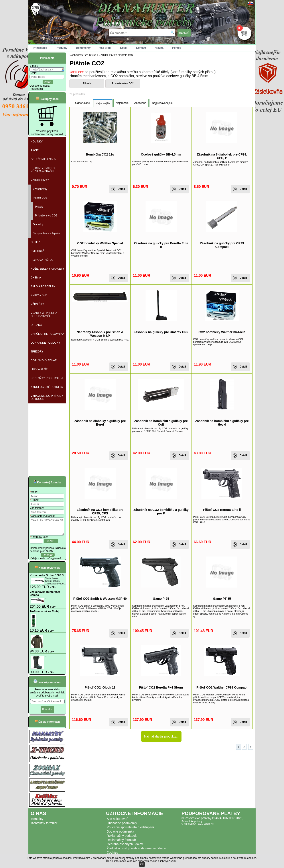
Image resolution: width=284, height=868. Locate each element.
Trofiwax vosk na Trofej (44, 615)
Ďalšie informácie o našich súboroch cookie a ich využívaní (141, 861)
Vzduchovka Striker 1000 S (47, 579)
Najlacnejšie (103, 103)
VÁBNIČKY (37, 304)
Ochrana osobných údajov (125, 847)
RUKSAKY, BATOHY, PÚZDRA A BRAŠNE (43, 170)
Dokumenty (83, 48)
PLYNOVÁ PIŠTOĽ (42, 260)
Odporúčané (83, 103)
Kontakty (37, 822)
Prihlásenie (40, 48)
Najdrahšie (122, 103)
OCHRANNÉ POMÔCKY (45, 343)
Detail (121, 189)
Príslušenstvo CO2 (46, 216)
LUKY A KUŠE (39, 369)
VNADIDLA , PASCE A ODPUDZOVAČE (44, 315)
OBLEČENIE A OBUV (43, 159)
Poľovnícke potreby (192, 825)
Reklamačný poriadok (122, 839)
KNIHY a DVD (39, 295)
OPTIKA (35, 242)
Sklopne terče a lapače (46, 233)
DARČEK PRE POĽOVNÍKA (47, 334)
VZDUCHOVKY (40, 180)
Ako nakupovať (117, 822)
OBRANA (36, 325)
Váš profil (105, 48)
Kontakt (141, 48)
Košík (124, 48)
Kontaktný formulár (44, 826)
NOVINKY (37, 142)
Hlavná (159, 48)
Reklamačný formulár (121, 843)
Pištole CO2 (40, 198)
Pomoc (177, 48)
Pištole (39, 207)
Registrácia (36, 89)
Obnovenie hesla (39, 86)
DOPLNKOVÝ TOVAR (44, 360)
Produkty (61, 48)
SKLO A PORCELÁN (43, 286)
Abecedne (140, 103)
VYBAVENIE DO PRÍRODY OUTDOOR (47, 397)
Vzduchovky (40, 189)
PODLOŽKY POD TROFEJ (47, 378)
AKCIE (35, 150)
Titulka (93, 55)
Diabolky (38, 224)
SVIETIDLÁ (37, 251)
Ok (142, 864)
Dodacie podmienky (120, 835)
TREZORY (37, 352)
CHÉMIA (36, 278)
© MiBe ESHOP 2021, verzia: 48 (197, 827)
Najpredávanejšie (162, 103)
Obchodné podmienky (122, 826)
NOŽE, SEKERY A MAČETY (47, 269)
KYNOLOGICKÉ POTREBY (47, 387)
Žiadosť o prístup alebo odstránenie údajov (136, 852)
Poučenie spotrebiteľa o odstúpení (130, 831)
